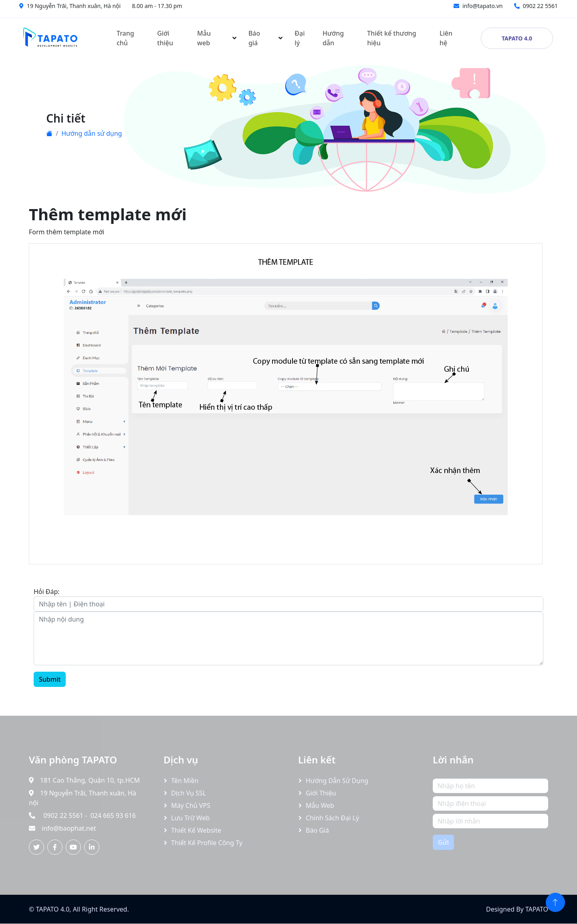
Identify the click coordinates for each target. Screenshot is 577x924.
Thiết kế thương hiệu (392, 38)
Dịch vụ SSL (189, 793)
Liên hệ (446, 38)
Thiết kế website (196, 830)
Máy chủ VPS (191, 805)
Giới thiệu (165, 38)
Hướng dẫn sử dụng (92, 133)
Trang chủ (125, 38)
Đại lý (300, 38)
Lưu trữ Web (190, 818)
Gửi (443, 842)
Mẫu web (204, 38)
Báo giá (254, 38)
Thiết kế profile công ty (207, 843)
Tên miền (185, 781)
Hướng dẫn (333, 38)
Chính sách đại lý (332, 818)
